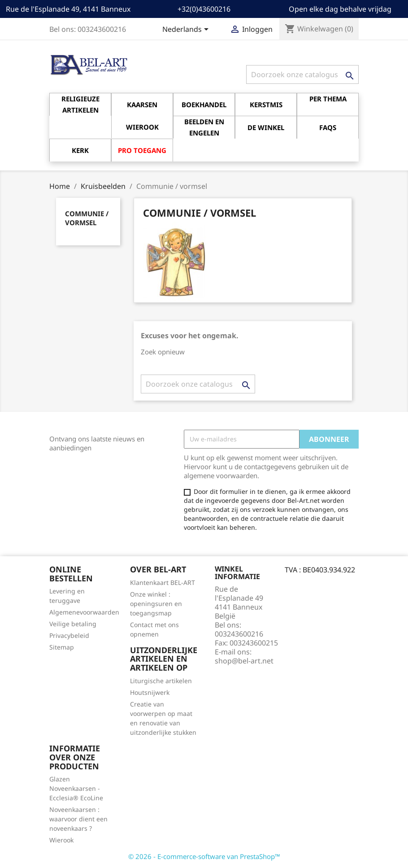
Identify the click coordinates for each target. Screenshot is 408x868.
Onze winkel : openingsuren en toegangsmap (156, 604)
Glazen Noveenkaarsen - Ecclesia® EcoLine (76, 788)
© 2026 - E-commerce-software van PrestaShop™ (204, 856)
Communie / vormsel (87, 218)
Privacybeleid (69, 635)
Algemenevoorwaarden (84, 612)
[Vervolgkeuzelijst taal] (187, 30)
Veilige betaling (73, 624)
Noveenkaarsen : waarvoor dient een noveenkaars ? (78, 819)
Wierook (61, 840)
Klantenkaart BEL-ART (163, 582)
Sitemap (62, 647)
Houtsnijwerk (150, 692)
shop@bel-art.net (244, 661)
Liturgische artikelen (161, 681)
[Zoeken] (302, 74)
